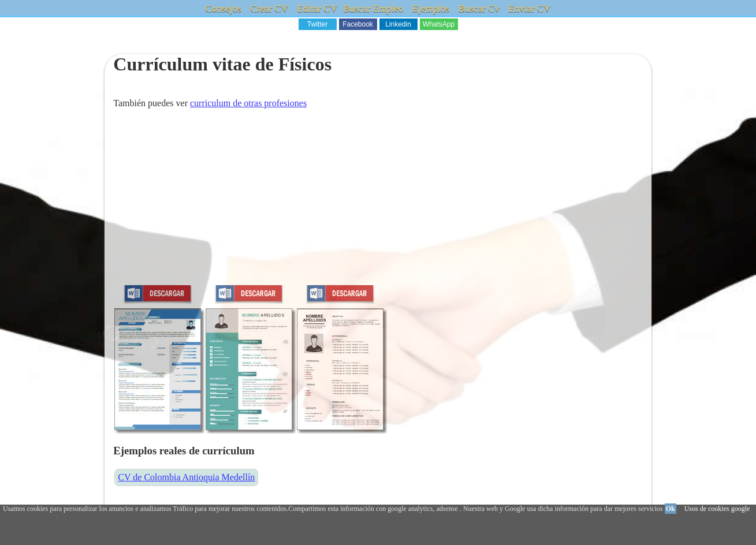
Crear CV (269, 8)
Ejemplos (431, 8)
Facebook (358, 24)
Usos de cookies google (717, 509)
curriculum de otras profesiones (248, 103)
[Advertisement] (378, 200)
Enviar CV (529, 8)
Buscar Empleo (373, 8)
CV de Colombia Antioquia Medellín (186, 477)
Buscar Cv (478, 8)
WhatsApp (439, 24)
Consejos (224, 8)
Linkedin (398, 24)
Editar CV (317, 8)
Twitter (317, 24)
